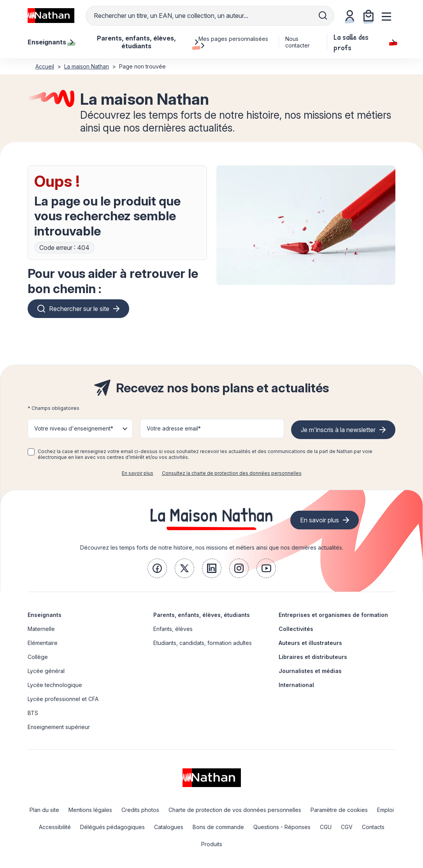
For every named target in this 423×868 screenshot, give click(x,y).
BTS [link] (33, 713)
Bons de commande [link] (218, 827)
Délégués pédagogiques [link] (112, 827)
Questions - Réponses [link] (282, 827)
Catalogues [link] (169, 827)
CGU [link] (326, 827)
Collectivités (296, 629)
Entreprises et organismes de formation (333, 615)
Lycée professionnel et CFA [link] (63, 699)
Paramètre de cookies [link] (339, 810)
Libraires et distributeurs (313, 657)
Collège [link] (38, 657)
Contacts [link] (373, 827)
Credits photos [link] (140, 810)
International (296, 685)
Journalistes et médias (310, 671)
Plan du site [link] (44, 810)
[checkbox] (31, 452)
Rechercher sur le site (79, 309)
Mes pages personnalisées (233, 42)
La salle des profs (364, 42)
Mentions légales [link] (90, 810)
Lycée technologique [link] (55, 685)
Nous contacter (298, 42)
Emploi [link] (385, 810)
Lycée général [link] (46, 671)
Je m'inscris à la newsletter (338, 430)
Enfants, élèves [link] (173, 629)
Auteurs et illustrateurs (310, 643)
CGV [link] (347, 827)
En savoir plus (138, 473)
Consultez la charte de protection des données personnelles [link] (232, 473)
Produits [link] (212, 844)
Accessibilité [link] (55, 827)
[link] (157, 568)
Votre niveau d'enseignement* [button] (74, 428)
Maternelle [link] (41, 629)
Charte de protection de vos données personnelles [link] (235, 810)
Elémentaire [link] (43, 643)
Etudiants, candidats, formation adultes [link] (203, 643)
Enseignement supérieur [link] (59, 727)
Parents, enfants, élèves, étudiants (202, 615)
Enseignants (45, 615)
